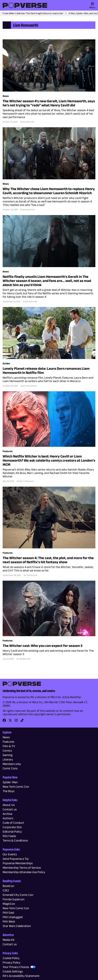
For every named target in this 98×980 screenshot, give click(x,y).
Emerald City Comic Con (18, 895)
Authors (8, 818)
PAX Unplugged (13, 917)
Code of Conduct (13, 823)
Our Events (10, 854)
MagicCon (9, 904)
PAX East (8, 913)
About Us (9, 805)
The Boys (8, 791)
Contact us (10, 809)
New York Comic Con (16, 787)
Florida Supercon (14, 899)
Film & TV (9, 746)
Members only (12, 764)
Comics (7, 751)
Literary (8, 759)
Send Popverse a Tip (16, 859)
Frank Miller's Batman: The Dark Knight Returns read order (33, 13)
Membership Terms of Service (22, 868)
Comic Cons (10, 768)
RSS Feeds (9, 836)
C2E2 (6, 890)
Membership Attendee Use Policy (24, 872)
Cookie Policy (11, 958)
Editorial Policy (12, 832)
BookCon (8, 886)
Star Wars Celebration (17, 926)
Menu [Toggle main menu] (92, 5)
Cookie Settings (13, 971)
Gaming (8, 755)
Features (8, 742)
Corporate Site (12, 827)
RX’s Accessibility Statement (21, 976)
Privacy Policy (11, 962)
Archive (7, 814)
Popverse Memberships (18, 863)
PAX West (9, 921)
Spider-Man (10, 782)
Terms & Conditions (15, 840)
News (6, 737)
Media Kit (9, 940)
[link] (4, 721)
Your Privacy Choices (16, 967)
